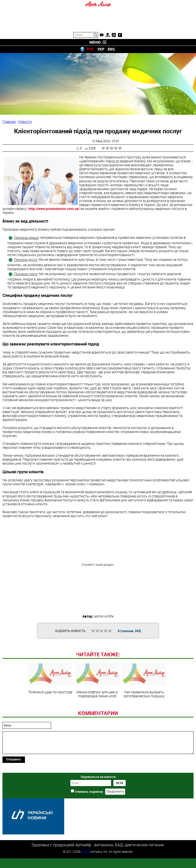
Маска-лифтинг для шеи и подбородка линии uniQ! (97, 714)
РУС (90, 49)
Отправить (14, 793)
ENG (111, 49)
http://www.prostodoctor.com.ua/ (54, 209)
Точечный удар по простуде (50, 712)
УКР (101, 49)
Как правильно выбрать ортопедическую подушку (144, 714)
